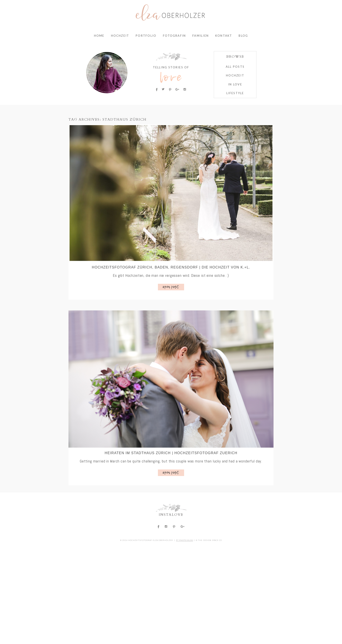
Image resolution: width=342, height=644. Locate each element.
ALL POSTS (235, 67)
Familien (201, 36)
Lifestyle (235, 93)
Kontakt (224, 36)
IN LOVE (235, 84)
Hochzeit (120, 36)
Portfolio (146, 36)
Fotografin (174, 36)
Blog (243, 36)
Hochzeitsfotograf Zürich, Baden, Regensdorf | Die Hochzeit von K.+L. (171, 267)
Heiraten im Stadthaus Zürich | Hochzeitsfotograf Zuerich (171, 453)
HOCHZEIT (235, 75)
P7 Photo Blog (185, 540)
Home (99, 36)
